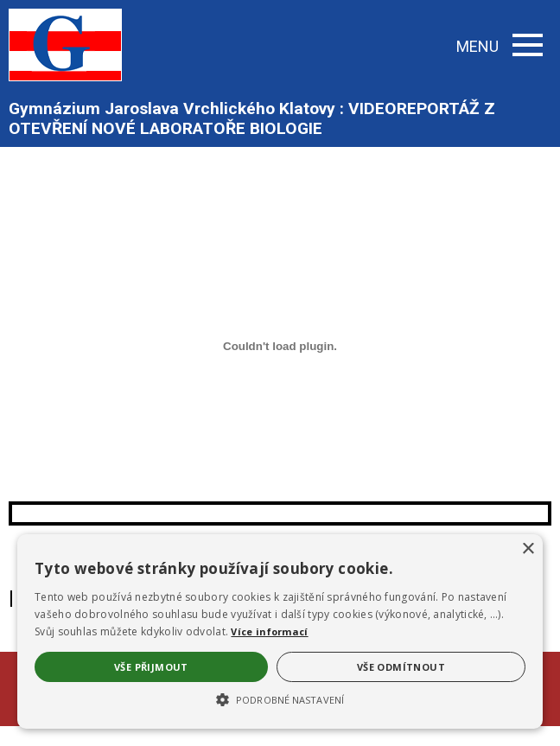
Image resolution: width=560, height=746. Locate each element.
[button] (280, 698)
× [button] (528, 549)
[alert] (280, 631)
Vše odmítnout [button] (401, 667)
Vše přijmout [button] (151, 667)
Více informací (269, 631)
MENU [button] (500, 46)
